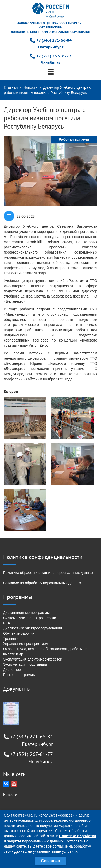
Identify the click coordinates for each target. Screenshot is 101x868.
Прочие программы (19, 675)
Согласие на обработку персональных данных (42, 583)
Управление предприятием (26, 644)
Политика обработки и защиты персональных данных (48, 573)
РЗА (7, 623)
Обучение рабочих (19, 633)
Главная (11, 87)
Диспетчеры (13, 670)
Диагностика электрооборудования (33, 628)
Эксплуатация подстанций (25, 664)
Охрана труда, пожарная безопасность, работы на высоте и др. (45, 651)
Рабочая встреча (74, 139)
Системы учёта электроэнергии (30, 618)
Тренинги (11, 639)
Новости (30, 87)
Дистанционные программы (26, 613)
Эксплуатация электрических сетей (33, 659)
